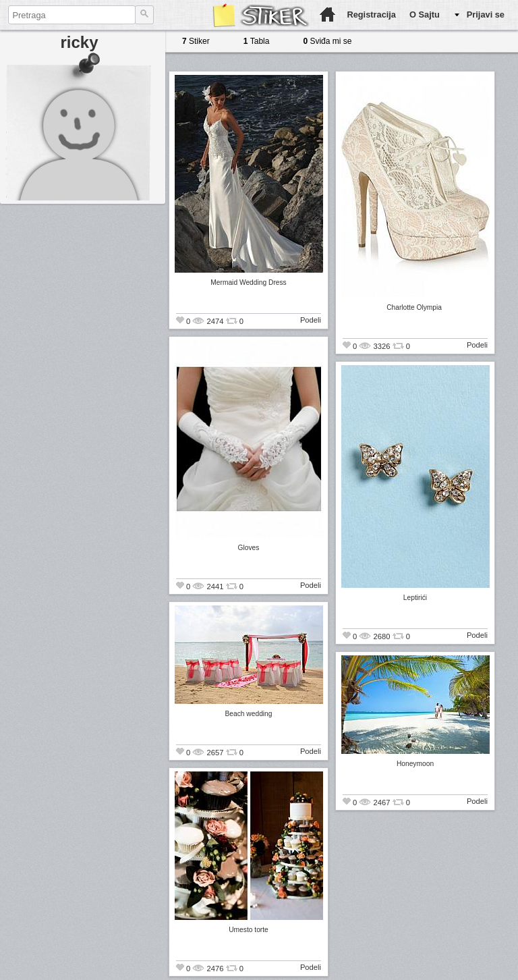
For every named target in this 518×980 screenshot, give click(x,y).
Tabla (257, 41)
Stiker (196, 41)
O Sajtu (425, 15)
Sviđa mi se (327, 41)
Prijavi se (486, 15)
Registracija (371, 15)
